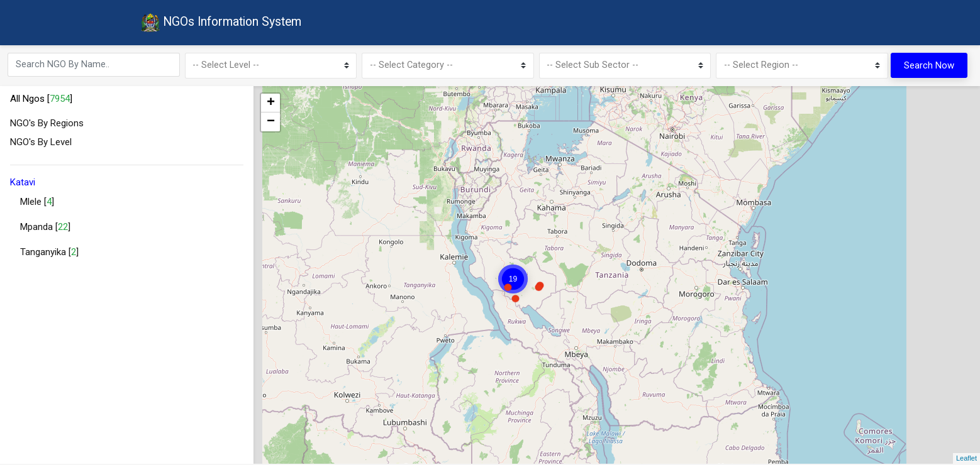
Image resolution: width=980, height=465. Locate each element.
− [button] (271, 124)
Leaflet (966, 460)
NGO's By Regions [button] (47, 125)
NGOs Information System (224, 24)
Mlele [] (37, 204)
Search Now (929, 67)
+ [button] (271, 105)
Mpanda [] (45, 229)
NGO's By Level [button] (41, 145)
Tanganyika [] (49, 254)
